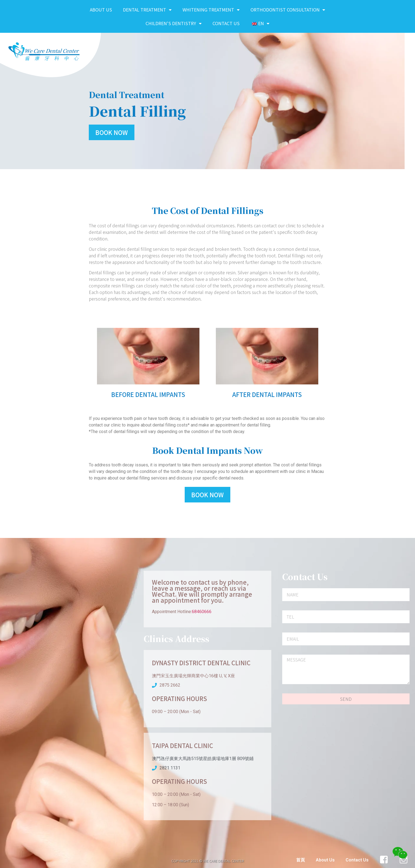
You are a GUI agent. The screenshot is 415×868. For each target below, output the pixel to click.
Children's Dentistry (174, 23)
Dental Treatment (147, 10)
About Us (101, 10)
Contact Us (226, 23)
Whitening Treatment (211, 10)
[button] (112, 132)
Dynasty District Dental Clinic (201, 663)
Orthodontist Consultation (288, 10)
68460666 (202, 612)
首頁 (301, 860)
